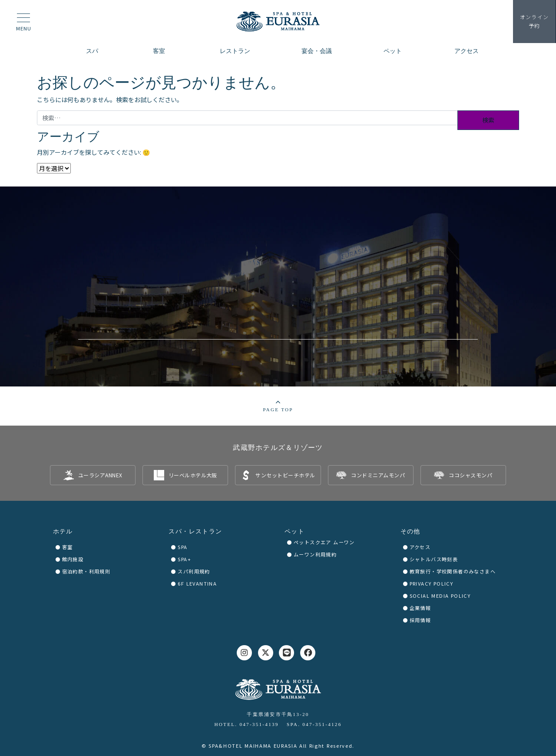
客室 (68, 547)
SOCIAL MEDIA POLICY (440, 596)
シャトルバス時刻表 (434, 559)
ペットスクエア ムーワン (324, 542)
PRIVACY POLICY (432, 583)
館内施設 (73, 559)
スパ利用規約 (194, 571)
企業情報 (420, 608)
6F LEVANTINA (197, 583)
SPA (182, 547)
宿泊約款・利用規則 (86, 571)
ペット (295, 531)
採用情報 (420, 620)
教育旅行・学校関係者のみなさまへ (453, 571)
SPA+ (184, 559)
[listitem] (93, 475)
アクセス (420, 547)
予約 (534, 21)
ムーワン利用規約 (315, 554)
